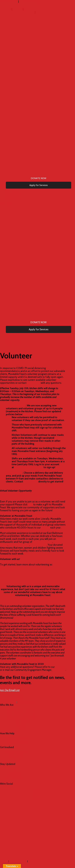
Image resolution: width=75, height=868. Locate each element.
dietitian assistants (19, 545)
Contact (22, 728)
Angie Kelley (33, 383)
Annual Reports (14, 778)
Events (17, 759)
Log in (3, 861)
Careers (22, 725)
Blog (14, 769)
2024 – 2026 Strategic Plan (22, 713)
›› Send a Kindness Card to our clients (20, 496)
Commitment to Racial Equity (22, 716)
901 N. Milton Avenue (11, 696)
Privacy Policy (18, 861)
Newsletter (14, 772)
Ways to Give (17, 756)
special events (39, 545)
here (30, 504)
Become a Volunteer (17, 753)
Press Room (14, 775)
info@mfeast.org (26, 702)
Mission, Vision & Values (22, 710)
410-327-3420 (8, 702)
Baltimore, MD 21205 (11, 699)
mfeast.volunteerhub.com (29, 467)
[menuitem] (12, 9)
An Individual (7, 570)
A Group (4, 575)
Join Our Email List (10, 690)
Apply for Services (17, 742)
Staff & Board (22, 722)
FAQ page (60, 667)
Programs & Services (17, 739)
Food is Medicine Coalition (22, 719)
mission (45, 528)
